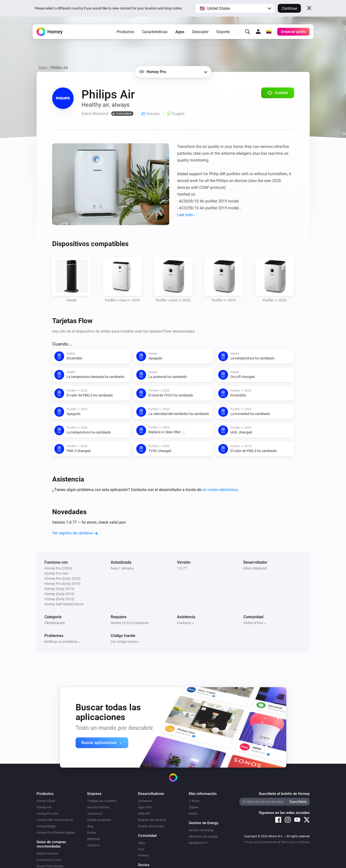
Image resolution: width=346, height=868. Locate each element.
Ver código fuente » (125, 642)
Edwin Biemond (255, 568)
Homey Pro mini (47, 814)
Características (155, 32)
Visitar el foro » (255, 623)
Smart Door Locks (49, 860)
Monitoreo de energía (203, 836)
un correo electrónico (220, 490)
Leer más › (186, 215)
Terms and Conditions (295, 842)
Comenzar (145, 801)
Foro (141, 849)
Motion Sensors (47, 854)
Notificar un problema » (62, 642)
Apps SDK (145, 807)
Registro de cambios (152, 820)
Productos (125, 32)
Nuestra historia (98, 807)
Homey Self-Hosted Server (55, 820)
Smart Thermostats (50, 866)
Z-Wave (194, 801)
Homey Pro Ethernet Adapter (56, 833)
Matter (193, 814)
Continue (289, 8)
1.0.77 (182, 568)
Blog (90, 826)
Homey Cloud (46, 801)
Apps (180, 32)
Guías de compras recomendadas (51, 844)
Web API (144, 814)
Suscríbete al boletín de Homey (284, 794)
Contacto (94, 845)
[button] (235, 8)
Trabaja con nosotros (102, 801)
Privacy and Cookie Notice (261, 842)
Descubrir (200, 32)
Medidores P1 (198, 843)
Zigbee (193, 807)
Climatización (55, 623)
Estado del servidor (151, 826)
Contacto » (185, 623)
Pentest (143, 855)
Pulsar (92, 833)
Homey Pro (44, 807)
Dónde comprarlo (99, 820)
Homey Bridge (46, 826)
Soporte (223, 32)
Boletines (94, 839)
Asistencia (95, 814)
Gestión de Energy (201, 830)
